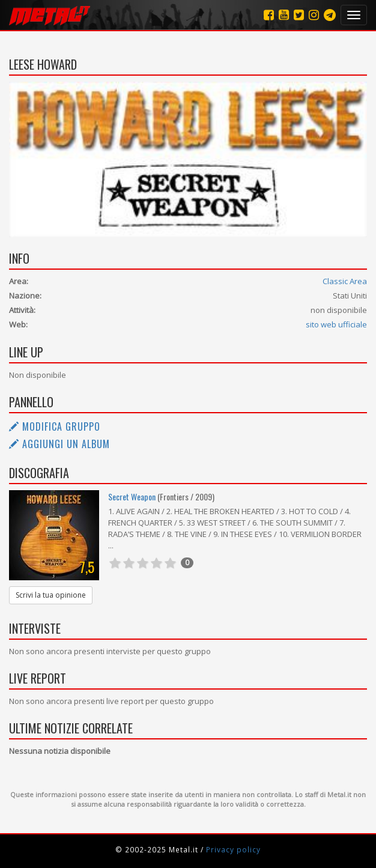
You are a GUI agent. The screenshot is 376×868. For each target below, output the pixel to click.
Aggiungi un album (59, 444)
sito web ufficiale (336, 324)
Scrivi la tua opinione (51, 595)
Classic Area (345, 281)
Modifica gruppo (55, 426)
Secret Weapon (132, 496)
